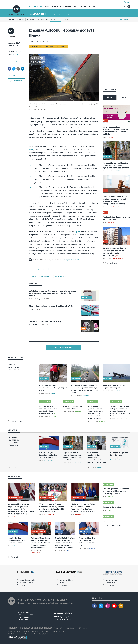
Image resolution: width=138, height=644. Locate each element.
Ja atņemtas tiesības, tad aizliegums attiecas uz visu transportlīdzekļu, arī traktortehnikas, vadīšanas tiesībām (120, 411)
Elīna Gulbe (33, 325)
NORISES (48, 7)
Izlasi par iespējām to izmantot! (69, 260)
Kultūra (68, 551)
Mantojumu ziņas (66, 585)
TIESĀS (75, 7)
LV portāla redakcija (63, 613)
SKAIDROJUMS (13, 443)
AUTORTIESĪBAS (23, 620)
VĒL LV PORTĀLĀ (15, 477)
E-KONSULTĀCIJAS (85, 7)
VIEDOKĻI (55, 7)
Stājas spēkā (19, 52)
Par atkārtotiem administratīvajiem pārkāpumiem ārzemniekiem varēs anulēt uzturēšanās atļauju (96, 458)
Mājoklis (110, 497)
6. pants (77, 231)
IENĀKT (128, 2)
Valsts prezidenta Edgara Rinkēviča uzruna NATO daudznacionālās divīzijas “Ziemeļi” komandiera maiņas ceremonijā (41, 543)
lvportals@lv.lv (65, 617)
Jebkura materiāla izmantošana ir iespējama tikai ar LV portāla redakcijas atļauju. (37, 632)
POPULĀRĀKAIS (109, 89)
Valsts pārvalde (118, 258)
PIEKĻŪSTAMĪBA (23, 617)
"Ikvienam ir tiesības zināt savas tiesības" (31, 628)
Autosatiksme (59, 276)
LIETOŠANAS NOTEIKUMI (26, 615)
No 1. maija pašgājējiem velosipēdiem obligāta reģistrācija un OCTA (53, 388)
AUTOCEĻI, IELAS (13, 368)
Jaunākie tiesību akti (28, 580)
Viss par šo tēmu (17, 421)
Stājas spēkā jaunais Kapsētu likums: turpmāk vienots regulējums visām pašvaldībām (116, 165)
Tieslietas (111, 137)
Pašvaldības (117, 171)
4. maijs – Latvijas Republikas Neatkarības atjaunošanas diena (48, 455)
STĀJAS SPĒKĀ (13, 445)
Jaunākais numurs (112, 580)
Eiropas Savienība (116, 460)
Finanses (92, 548)
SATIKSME (11, 365)
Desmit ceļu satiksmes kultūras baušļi (45, 321)
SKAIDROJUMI (38, 7)
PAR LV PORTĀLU (23, 613)
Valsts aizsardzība (49, 514)
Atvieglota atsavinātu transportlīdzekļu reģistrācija (51, 306)
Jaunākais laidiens (66, 580)
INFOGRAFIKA (13, 438)
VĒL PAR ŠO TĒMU (15, 358)
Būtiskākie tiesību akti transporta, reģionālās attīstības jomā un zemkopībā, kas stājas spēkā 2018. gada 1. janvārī (52, 293)
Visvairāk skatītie (27, 583)
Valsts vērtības (48, 460)
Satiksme (15, 54)
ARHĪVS (96, 7)
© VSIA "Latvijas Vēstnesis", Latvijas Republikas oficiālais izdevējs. (31, 634)
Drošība (100, 468)
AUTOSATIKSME (13, 370)
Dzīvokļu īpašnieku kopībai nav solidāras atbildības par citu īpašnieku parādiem (116, 491)
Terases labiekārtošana (112, 507)
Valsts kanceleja (35, 299)
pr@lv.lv (69, 619)
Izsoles (62, 583)
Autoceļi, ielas (46, 276)
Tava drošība (112, 222)
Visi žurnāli (110, 585)
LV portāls (11, 36)
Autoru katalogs (111, 583)
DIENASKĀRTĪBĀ (66, 7)
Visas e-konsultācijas (113, 526)
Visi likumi (24, 585)
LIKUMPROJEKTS (13, 440)
